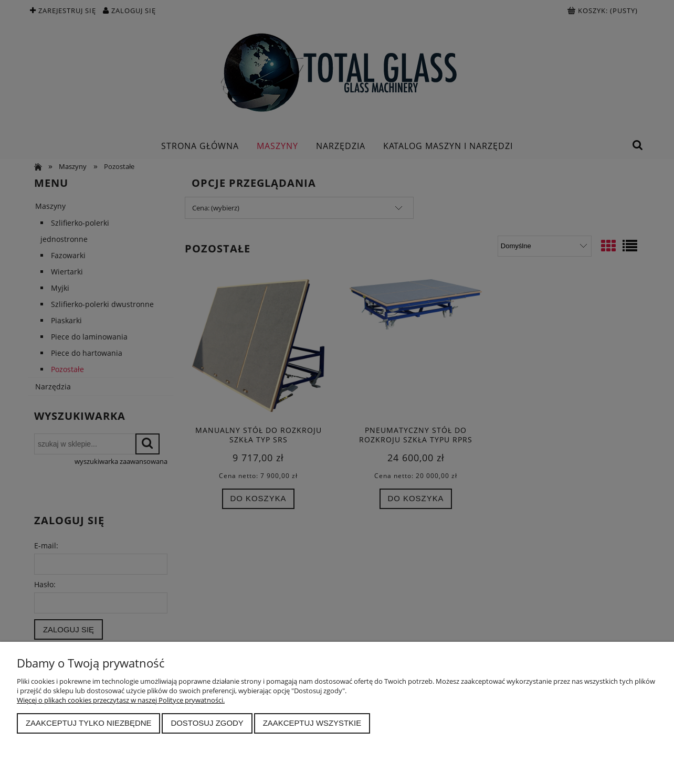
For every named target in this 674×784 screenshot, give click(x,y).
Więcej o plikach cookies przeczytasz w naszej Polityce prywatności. (121, 700)
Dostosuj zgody (207, 723)
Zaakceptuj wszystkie (312, 723)
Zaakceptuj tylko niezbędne (89, 723)
